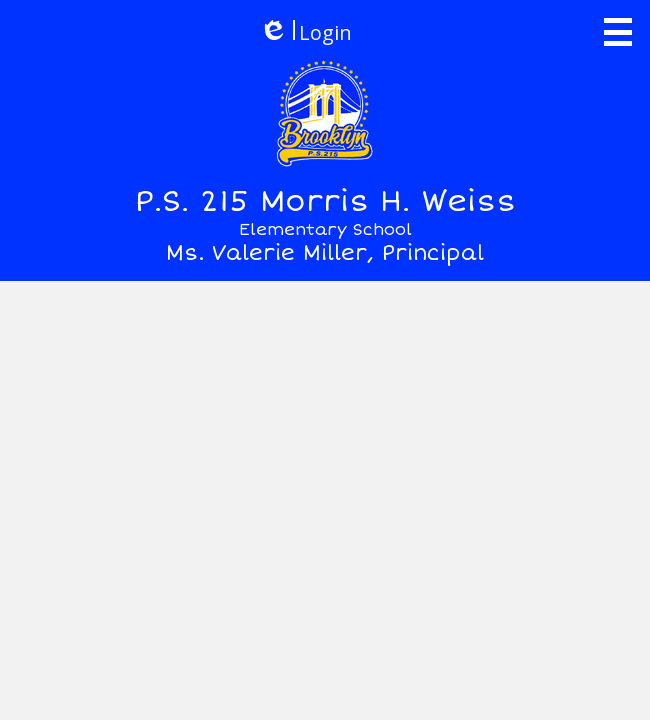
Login (305, 32)
